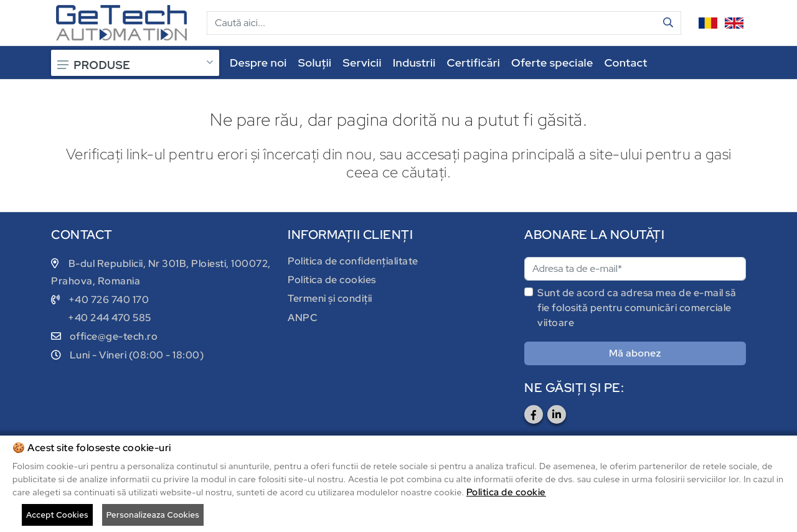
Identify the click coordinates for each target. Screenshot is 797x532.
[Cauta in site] (668, 23)
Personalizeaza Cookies (153, 515)
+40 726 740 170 (109, 300)
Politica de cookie (506, 492)
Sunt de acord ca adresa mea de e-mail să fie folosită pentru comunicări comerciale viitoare (637, 308)
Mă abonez (635, 353)
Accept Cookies (57, 515)
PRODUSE (135, 65)
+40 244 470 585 (110, 318)
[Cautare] (432, 23)
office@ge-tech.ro (114, 336)
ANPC (303, 318)
